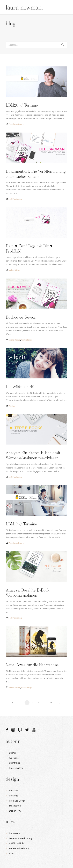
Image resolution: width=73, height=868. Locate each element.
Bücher (13, 753)
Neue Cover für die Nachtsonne (32, 665)
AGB (11, 854)
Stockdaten (15, 806)
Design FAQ (15, 811)
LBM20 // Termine (22, 105)
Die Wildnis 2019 (20, 387)
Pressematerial (17, 768)
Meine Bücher (14, 270)
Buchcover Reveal (21, 318)
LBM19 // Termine (21, 524)
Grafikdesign (27, 340)
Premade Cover (17, 801)
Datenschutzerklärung (20, 839)
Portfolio (14, 796)
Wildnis (12, 406)
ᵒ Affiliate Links (17, 843)
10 (51, 703)
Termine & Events (16, 124)
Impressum (15, 833)
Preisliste (14, 791)
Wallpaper (14, 758)
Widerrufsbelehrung (19, 849)
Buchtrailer (15, 763)
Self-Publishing (15, 199)
